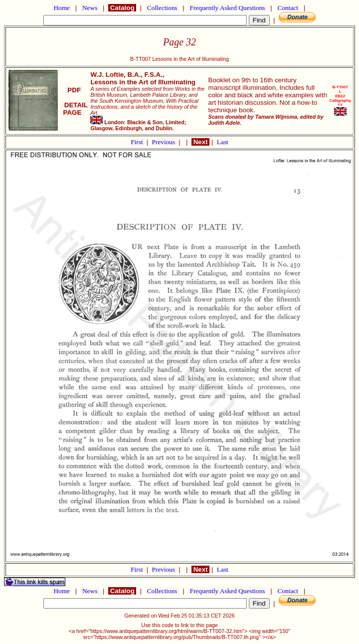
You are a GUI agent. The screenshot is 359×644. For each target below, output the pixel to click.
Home (62, 8)
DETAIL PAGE (74, 109)
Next (200, 142)
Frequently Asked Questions (227, 8)
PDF (74, 90)
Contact (288, 8)
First (138, 142)
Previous (165, 142)
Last (223, 142)
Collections (162, 8)
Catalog (122, 8)
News (90, 8)
